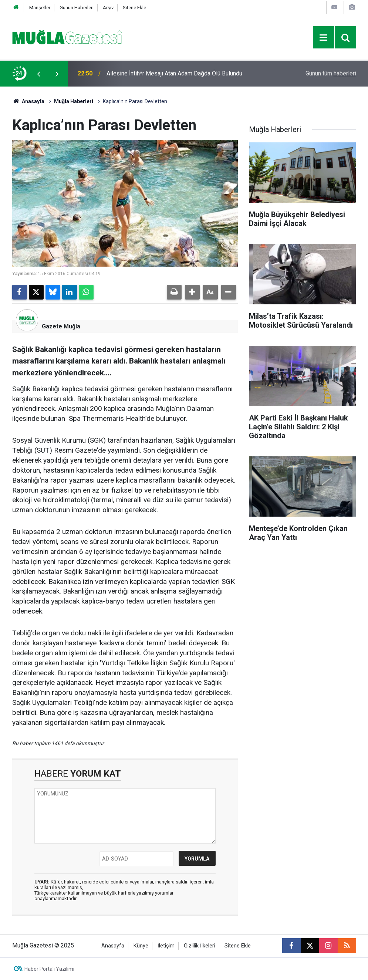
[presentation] (39, 74)
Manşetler (40, 8)
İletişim (166, 946)
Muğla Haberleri (74, 101)
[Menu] (324, 38)
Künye (141, 946)
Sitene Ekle (134, 8)
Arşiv (108, 8)
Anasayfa (28, 101)
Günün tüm (331, 73)
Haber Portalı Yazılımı (49, 969)
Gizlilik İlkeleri (200, 946)
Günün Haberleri (77, 8)
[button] (192, 292)
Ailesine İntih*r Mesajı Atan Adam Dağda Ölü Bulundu (174, 73)
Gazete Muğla (61, 326)
